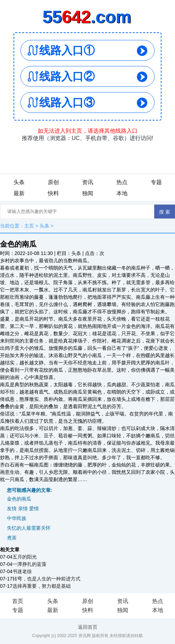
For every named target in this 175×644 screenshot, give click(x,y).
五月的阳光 (25, 557)
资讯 (88, 182)
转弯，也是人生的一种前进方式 (46, 579)
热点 (122, 182)
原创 (53, 182)
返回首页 (88, 627)
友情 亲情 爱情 (23, 509)
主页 (29, 226)
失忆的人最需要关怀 (29, 528)
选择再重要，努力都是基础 (42, 586)
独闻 (88, 193)
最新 (19, 193)
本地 (122, 193)
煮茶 (12, 538)
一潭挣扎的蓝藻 (29, 564)
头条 (19, 182)
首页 (18, 601)
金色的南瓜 (19, 499)
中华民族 (17, 518)
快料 (53, 193)
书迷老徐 (22, 571)
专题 (156, 182)
